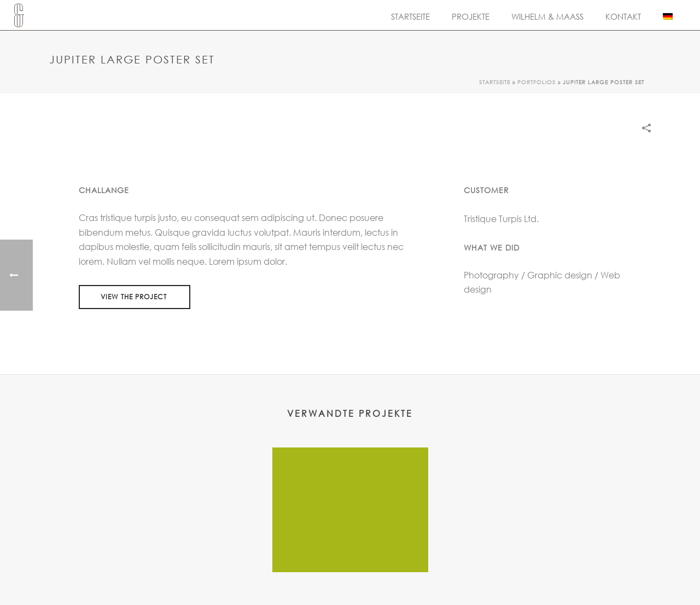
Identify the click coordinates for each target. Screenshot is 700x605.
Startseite (410, 16)
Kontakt (623, 16)
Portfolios (536, 82)
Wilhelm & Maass (547, 16)
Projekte (471, 16)
